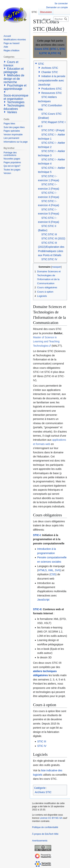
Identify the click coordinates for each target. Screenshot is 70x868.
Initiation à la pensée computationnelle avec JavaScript (52, 80)
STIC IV (56, 53)
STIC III (46, 53)
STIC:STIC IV (49, 259)
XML (51, 570)
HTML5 (42, 570)
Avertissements (40, 841)
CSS (53, 574)
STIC (41, 64)
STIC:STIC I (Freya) (53, 130)
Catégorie (40, 788)
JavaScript (43, 600)
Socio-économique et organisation (16, 97)
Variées (12, 112)
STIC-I (37, 535)
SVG (58, 570)
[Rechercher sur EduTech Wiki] (61, 19)
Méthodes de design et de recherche (14, 79)
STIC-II (37, 609)
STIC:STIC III (49, 234)
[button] (36, 64)
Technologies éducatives (14, 107)
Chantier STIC (50, 72)
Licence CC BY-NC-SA (51, 818)
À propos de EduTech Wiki (45, 834)
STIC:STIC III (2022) (53, 238)
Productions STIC (52, 89)
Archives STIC (50, 68)
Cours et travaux (11, 64)
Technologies (16, 102)
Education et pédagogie (14, 70)
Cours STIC (42, 49)
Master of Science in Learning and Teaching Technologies (46, 342)
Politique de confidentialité (45, 827)
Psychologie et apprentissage (15, 87)
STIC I (54, 49)
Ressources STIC (52, 93)
